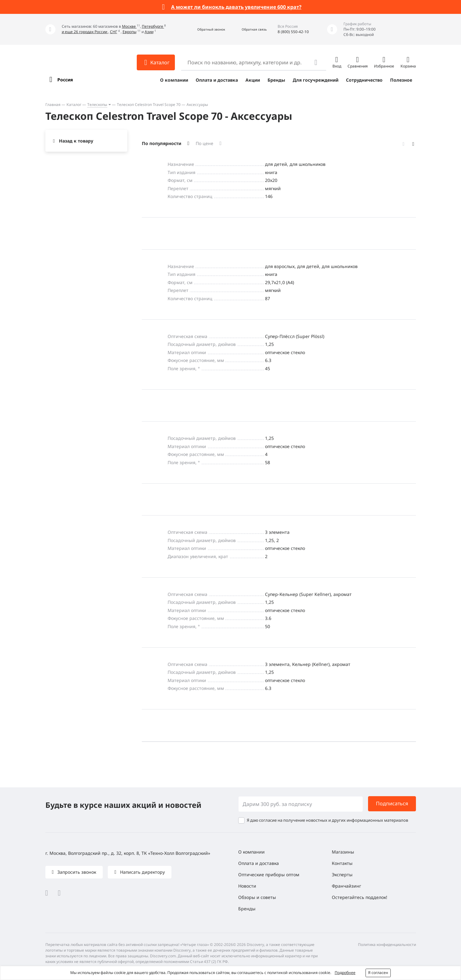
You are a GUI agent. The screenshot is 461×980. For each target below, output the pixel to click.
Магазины (343, 852)
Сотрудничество (364, 80)
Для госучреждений (316, 80)
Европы (130, 32)
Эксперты (342, 875)
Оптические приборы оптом (269, 875)
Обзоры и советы (257, 897)
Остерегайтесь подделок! (360, 897)
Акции (253, 80)
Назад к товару (76, 141)
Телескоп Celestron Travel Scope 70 (149, 105)
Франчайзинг (346, 886)
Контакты (342, 863)
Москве (129, 26)
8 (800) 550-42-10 (293, 32)
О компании (174, 80)
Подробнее (345, 973)
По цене (205, 143)
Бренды (276, 80)
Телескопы (97, 105)
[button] (204, 29)
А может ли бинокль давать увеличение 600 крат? (236, 7)
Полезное (401, 80)
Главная (53, 105)
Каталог (74, 105)
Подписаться (392, 803)
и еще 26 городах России (85, 32)
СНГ (114, 32)
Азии (149, 32)
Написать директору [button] (142, 872)
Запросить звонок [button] (76, 872)
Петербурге (153, 26)
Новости (247, 886)
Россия (65, 80)
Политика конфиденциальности (387, 945)
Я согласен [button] (378, 973)
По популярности (161, 143)
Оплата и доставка (217, 80)
